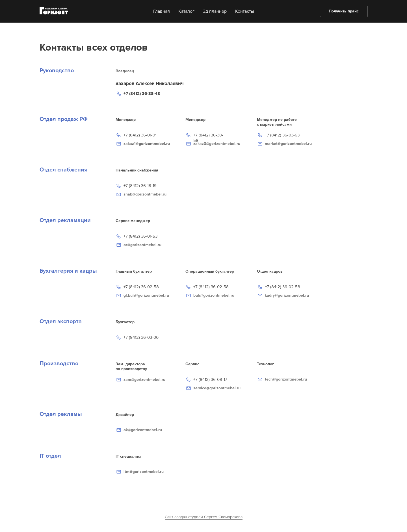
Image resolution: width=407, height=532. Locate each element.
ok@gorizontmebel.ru (143, 430)
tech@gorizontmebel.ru (286, 379)
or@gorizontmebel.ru (142, 245)
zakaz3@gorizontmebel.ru (217, 144)
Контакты (244, 11)
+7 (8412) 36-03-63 (282, 135)
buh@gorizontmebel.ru (214, 295)
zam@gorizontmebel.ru (144, 380)
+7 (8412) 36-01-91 (140, 135)
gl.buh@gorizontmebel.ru (146, 295)
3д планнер (215, 11)
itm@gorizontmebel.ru (144, 472)
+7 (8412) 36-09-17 (210, 379)
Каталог (186, 11)
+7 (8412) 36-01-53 (140, 236)
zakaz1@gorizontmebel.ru (147, 144)
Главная (162, 11)
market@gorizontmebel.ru (288, 144)
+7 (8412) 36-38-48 (142, 94)
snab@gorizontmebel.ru (145, 194)
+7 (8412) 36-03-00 (141, 337)
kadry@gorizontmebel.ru (287, 295)
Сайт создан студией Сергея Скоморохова (204, 517)
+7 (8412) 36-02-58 (282, 287)
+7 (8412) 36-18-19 (140, 186)
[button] (344, 11)
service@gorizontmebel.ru (217, 388)
